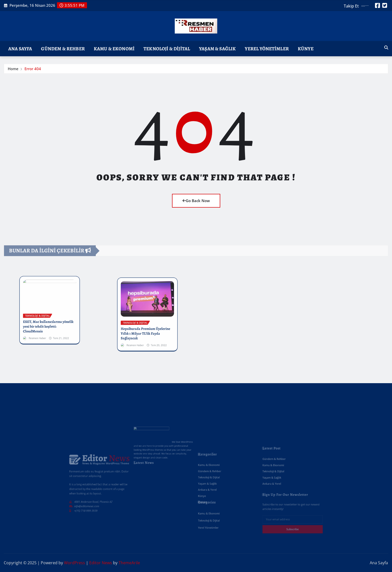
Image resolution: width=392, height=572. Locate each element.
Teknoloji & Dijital (167, 49)
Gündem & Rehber (63, 49)
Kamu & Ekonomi (114, 49)
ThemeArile (129, 563)
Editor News (101, 563)
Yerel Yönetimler (267, 49)
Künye (306, 49)
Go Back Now (196, 201)
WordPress (74, 563)
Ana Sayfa (20, 49)
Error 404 (33, 69)
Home (13, 69)
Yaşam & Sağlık (217, 49)
